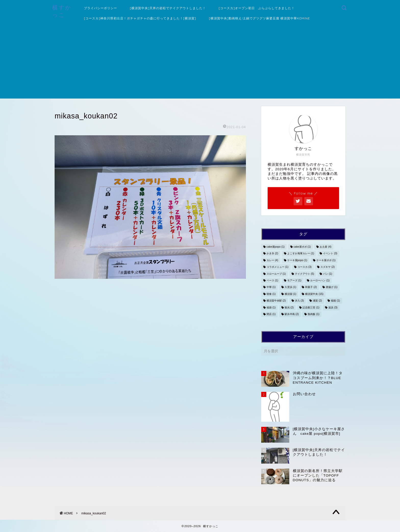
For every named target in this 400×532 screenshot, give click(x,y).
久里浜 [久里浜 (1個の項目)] (291, 287)
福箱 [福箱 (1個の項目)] (335, 301)
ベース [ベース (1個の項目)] (272, 280)
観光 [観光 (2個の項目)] (289, 307)
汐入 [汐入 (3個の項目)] (299, 301)
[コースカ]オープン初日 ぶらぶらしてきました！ (257, 8)
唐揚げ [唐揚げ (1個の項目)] (332, 287)
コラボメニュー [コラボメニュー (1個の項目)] (278, 267)
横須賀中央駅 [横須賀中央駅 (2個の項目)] (276, 301)
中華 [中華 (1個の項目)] (271, 287)
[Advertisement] (200, 63)
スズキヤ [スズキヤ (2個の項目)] (328, 267)
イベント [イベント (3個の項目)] (330, 254)
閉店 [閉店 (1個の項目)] (271, 314)
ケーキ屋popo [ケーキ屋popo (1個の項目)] (297, 260)
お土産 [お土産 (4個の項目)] (326, 247)
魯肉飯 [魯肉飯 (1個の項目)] (314, 314)
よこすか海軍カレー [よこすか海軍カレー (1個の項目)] (301, 254)
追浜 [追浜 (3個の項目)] (333, 307)
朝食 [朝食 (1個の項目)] (271, 294)
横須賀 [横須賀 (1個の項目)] (291, 294)
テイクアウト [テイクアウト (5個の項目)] (305, 274)
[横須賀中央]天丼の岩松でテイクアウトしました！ (168, 8)
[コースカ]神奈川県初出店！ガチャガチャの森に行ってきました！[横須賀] (140, 18)
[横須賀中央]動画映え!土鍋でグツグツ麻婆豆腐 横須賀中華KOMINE (259, 18)
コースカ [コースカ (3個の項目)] (305, 267)
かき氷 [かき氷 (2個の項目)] (272, 254)
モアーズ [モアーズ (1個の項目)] (294, 280)
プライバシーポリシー (101, 8)
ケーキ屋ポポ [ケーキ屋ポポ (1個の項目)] (326, 260)
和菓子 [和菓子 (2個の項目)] (311, 287)
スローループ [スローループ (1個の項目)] (276, 274)
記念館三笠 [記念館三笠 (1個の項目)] (311, 307)
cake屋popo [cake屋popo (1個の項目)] (276, 247)
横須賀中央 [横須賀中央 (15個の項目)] (314, 294)
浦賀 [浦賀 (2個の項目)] (317, 301)
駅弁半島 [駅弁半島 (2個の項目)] (292, 314)
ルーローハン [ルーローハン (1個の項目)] (320, 280)
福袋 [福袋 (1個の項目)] (271, 307)
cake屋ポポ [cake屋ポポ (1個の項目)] (302, 247)
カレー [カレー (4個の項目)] (272, 260)
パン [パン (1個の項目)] (328, 274)
